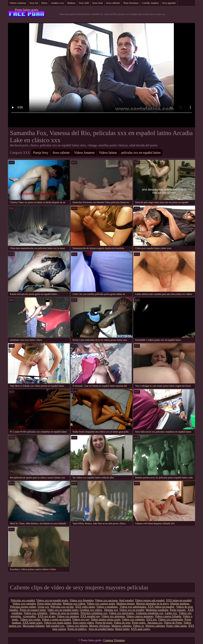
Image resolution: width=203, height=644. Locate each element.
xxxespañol (30, 616)
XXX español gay (90, 616)
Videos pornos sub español (150, 600)
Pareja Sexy (41, 153)
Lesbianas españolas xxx (150, 613)
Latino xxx (171, 613)
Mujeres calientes (155, 626)
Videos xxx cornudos (24, 604)
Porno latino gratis (27, 10)
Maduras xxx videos (74, 604)
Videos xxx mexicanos (122, 613)
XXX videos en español (161, 607)
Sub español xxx (56, 626)
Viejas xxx (43, 607)
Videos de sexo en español (64, 613)
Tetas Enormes (131, 3)
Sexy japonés (169, 3)
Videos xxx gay (81, 619)
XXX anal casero (140, 629)
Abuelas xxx (111, 610)
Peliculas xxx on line (62, 607)
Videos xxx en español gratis (52, 600)
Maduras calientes (121, 626)
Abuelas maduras (180, 604)
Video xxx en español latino (63, 610)
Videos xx (138, 626)
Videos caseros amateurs (140, 616)
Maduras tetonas (125, 604)
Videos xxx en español (132, 610)
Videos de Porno (173, 623)
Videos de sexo (122, 623)
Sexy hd (34, 3)
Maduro (71, 3)
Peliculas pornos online (23, 607)
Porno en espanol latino (33, 610)
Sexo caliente (113, 3)
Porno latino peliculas (49, 604)
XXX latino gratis (33, 623)
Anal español (126, 600)
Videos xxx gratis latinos (58, 623)
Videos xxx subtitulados (133, 607)
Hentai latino (122, 629)
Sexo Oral (98, 3)
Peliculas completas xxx (94, 613)
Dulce (44, 3)
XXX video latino (85, 607)
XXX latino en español (179, 600)
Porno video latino (177, 626)
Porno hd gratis (104, 623)
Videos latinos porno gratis (105, 619)
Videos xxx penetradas (171, 619)
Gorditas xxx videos (91, 610)
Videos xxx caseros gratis (101, 604)
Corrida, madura (150, 3)
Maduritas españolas (157, 610)
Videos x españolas (107, 607)
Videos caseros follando (168, 616)
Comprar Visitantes (114, 640)
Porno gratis (139, 623)
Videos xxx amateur (68, 616)
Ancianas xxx (155, 623)
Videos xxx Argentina (81, 600)
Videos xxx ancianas (106, 600)
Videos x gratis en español (56, 619)
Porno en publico (77, 629)
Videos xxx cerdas (30, 619)
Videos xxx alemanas (113, 616)
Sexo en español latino (101, 629)
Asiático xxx (57, 3)
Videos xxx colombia (36, 613)
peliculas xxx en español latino (141, 153)
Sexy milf (84, 3)
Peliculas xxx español (23, 600)
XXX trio (151, 619)
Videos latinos (108, 153)
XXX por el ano (47, 616)
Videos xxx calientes (133, 619)
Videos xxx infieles (77, 626)
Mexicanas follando (34, 626)
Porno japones (178, 610)
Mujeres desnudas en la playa (152, 604)
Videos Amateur (18, 3)
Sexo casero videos (83, 623)
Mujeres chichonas (100, 626)
